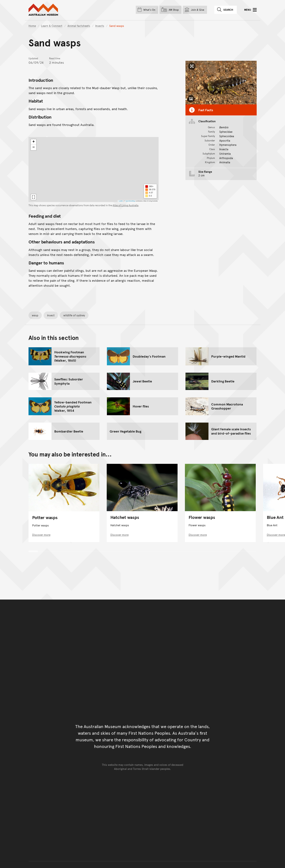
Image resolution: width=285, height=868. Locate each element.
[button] (33, 142)
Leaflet (121, 201)
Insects (100, 26)
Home (32, 26)
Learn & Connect (52, 26)
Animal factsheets (79, 26)
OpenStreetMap (130, 201)
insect (51, 315)
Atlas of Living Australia (125, 205)
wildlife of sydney (74, 315)
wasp (35, 315)
